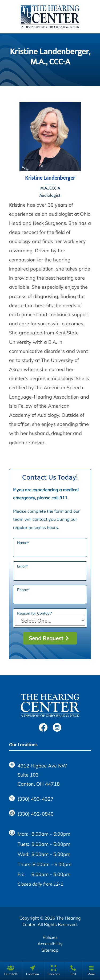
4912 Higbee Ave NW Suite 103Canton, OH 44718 (38, 774)
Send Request (46, 638)
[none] (11, 971)
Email (22, 566)
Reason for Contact (35, 613)
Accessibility (50, 944)
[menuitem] (11, 971)
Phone (23, 590)
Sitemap (50, 950)
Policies (50, 937)
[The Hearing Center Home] (50, 16)
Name (23, 543)
